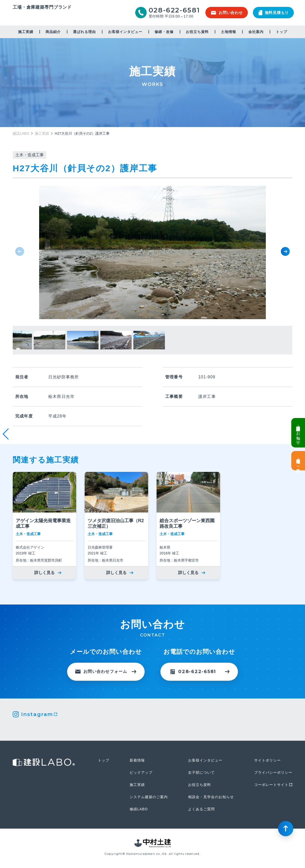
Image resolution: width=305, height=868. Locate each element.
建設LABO (42, 16)
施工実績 (26, 32)
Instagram (37, 714)
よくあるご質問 (201, 809)
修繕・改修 (164, 32)
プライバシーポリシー (273, 772)
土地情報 (228, 32)
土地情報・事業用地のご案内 (298, 461)
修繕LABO (139, 809)
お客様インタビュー (125, 32)
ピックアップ (141, 772)
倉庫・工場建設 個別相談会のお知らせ (298, 433)
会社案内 (256, 32)
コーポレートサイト (271, 785)
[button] (285, 251)
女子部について (201, 772)
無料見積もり (274, 13)
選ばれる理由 (84, 32)
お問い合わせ (227, 13)
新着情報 (137, 760)
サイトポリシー (268, 760)
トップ (281, 32)
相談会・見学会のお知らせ (211, 797)
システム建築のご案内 (149, 797)
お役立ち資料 (197, 32)
